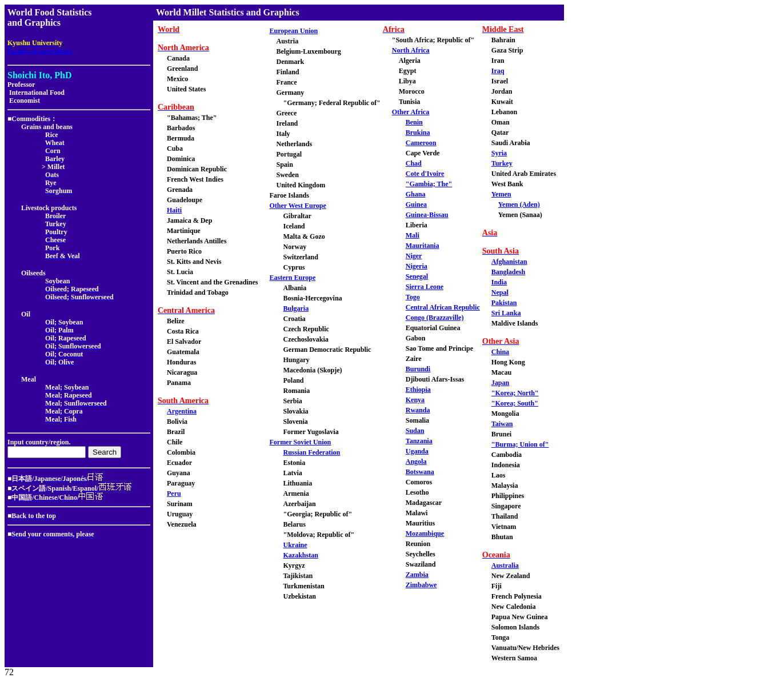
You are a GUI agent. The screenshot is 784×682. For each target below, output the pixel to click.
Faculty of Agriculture (40, 51)
